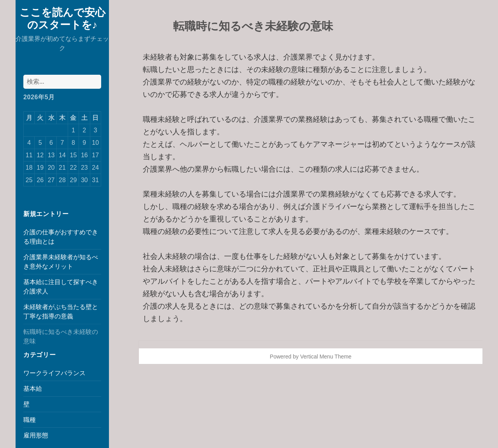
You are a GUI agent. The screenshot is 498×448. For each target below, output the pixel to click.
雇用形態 (36, 435)
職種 (30, 420)
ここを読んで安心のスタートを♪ (62, 18)
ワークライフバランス (54, 373)
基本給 (33, 389)
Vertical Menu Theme (326, 357)
